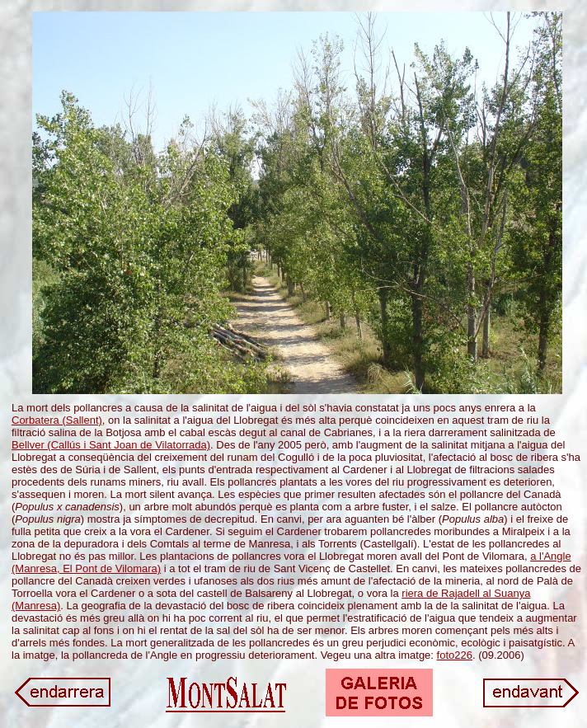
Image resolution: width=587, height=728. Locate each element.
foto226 (455, 655)
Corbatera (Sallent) (57, 420)
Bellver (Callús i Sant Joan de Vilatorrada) (111, 445)
